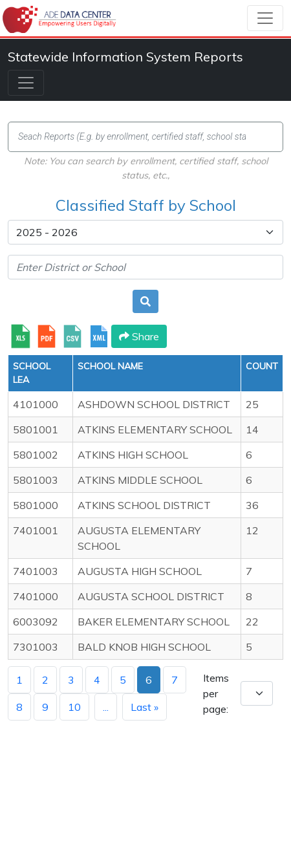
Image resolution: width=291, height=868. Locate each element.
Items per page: (216, 693)
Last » (145, 707)
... (106, 707)
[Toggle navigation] (265, 18)
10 (74, 707)
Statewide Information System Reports (125, 57)
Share (139, 336)
